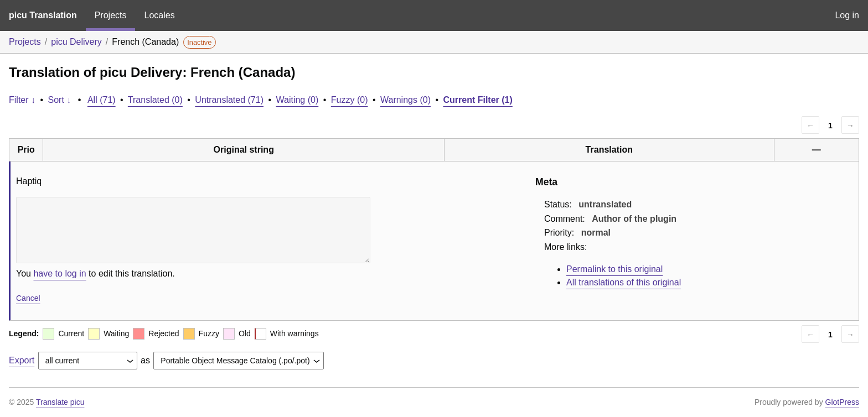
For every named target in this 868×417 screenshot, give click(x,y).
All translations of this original (624, 282)
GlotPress (842, 402)
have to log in (60, 273)
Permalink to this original (614, 269)
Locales (159, 15)
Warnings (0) (405, 100)
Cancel (28, 298)
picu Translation (43, 15)
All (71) (102, 100)
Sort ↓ (60, 100)
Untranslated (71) (229, 100)
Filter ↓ (22, 100)
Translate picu (60, 402)
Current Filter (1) (477, 100)
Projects (111, 15)
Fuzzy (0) (350, 100)
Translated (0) (155, 100)
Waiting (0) (298, 100)
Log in (847, 15)
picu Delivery (76, 42)
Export (22, 360)
